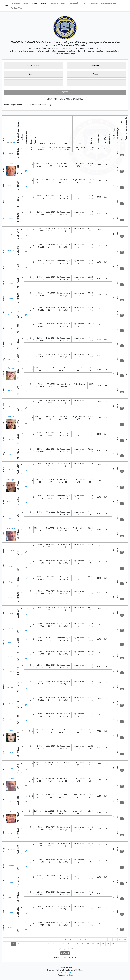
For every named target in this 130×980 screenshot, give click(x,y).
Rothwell (11, 928)
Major (11, 298)
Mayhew (11, 769)
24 (110, 940)
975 (26, 369)
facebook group (65, 973)
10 (41, 940)
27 (125, 940)
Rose (11, 882)
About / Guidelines (91, 3)
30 (24, 944)
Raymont (11, 368)
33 (38, 944)
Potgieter (11, 551)
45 (98, 944)
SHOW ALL (65, 953)
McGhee (11, 518)
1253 (27, 325)
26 (120, 940)
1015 (27, 592)
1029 (27, 877)
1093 (27, 666)
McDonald (11, 528)
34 (43, 944)
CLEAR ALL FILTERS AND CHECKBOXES (65, 99)
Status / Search (34, 65)
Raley (11, 218)
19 (85, 940)
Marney (11, 164)
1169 (27, 339)
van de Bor (11, 850)
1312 (27, 513)
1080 (27, 609)
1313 (27, 402)
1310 (27, 197)
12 (50, 940)
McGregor (11, 502)
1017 (27, 546)
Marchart (11, 202)
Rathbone (11, 283)
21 (95, 940)
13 (55, 940)
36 (53, 944)
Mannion (11, 235)
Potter (11, 567)
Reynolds (11, 811)
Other (96, 83)
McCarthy (11, 597)
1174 (27, 845)
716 (26, 481)
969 (26, 530)
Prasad (11, 643)
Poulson (11, 454)
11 (46, 940)
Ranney (11, 267)
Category (34, 74)
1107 (27, 213)
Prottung (11, 720)
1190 (27, 715)
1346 (27, 309)
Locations (34, 83)
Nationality (96, 65)
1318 (27, 497)
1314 (27, 246)
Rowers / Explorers (40, 3)
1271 (27, 295)
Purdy (11, 730)
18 (80, 940)
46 (103, 944)
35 (48, 944)
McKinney (11, 833)
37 (58, 944)
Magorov (11, 801)
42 (83, 944)
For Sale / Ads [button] (17, 8)
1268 (27, 893)
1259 (27, 625)
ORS (6, 6)
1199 (27, 386)
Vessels (26, 3)
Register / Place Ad (109, 3)
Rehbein (11, 439)
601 (26, 418)
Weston (11, 329)
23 (105, 940)
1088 (27, 148)
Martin (11, 153)
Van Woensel (11, 314)
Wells (11, 470)
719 (26, 181)
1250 (27, 450)
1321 (27, 747)
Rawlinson (11, 359)
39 (68, 944)
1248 (27, 355)
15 (65, 940)
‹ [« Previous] (4, 940)
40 (73, 944)
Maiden (11, 390)
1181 (27, 434)
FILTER (65, 92)
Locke (11, 912)
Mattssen (11, 417)
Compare (75, 3)
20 (90, 940)
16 (70, 940)
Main (11, 344)
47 (108, 944)
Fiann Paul (69, 975)
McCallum (11, 687)
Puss (11, 407)
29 (19, 944)
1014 (27, 562)
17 (75, 940)
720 (26, 764)
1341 (27, 278)
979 (26, 812)
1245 (27, 578)
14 (60, 940)
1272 (27, 639)
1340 (27, 699)
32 (34, 944)
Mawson (11, 779)
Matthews (11, 251)
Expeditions (16, 3)
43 (88, 944)
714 (26, 731)
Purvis (11, 629)
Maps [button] (63, 3)
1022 (27, 908)
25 (115, 940)
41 (78, 944)
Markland (11, 186)
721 (26, 796)
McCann (11, 671)
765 (26, 165)
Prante (11, 613)
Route (96, 74)
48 (113, 944)
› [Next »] (117, 944)
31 (29, 944)
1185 (27, 230)
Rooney (11, 866)
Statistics (54, 3)
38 (63, 944)
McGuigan (11, 480)
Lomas (11, 897)
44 (93, 944)
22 (100, 940)
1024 (27, 465)
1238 (27, 653)
